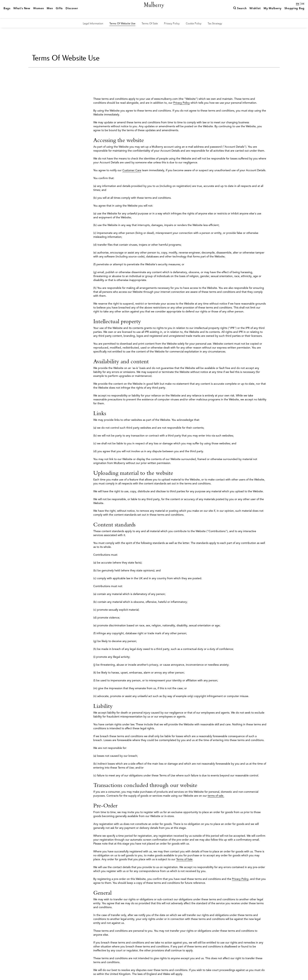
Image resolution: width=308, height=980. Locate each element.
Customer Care (132, 170)
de (303, 4)
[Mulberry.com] (154, 9)
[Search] (240, 14)
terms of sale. (216, 796)
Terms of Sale (184, 859)
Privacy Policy (181, 103)
